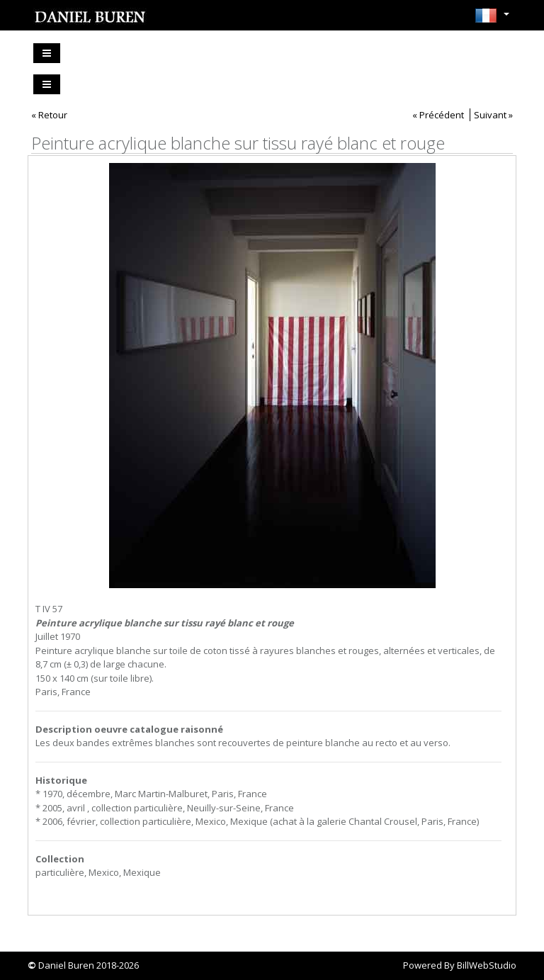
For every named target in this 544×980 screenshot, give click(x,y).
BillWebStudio (487, 965)
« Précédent (438, 115)
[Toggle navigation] (47, 53)
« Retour (49, 115)
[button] (492, 20)
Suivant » (493, 115)
